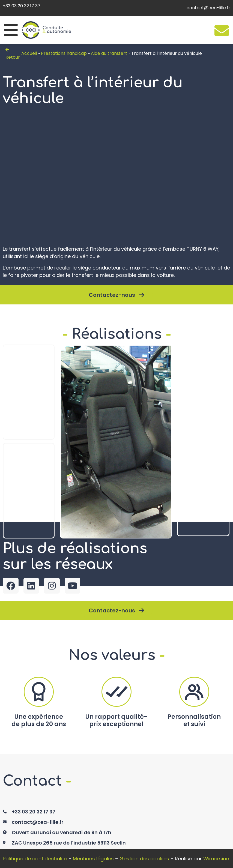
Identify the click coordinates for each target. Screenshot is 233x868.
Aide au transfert (109, 53)
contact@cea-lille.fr (208, 8)
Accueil (29, 53)
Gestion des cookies (144, 859)
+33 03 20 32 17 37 (22, 6)
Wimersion (216, 859)
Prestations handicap (64, 53)
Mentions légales (93, 859)
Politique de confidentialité (35, 859)
